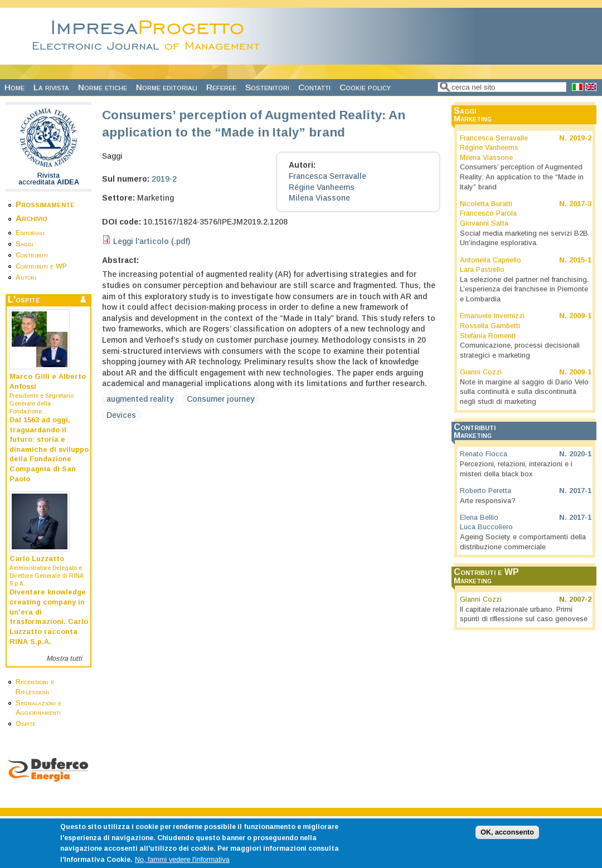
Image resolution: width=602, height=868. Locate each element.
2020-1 (580, 454)
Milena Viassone (319, 198)
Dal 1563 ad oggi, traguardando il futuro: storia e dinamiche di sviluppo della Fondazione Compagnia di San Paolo (49, 450)
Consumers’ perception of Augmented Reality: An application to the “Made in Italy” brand (522, 177)
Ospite (26, 724)
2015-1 (580, 260)
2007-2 (580, 599)
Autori (26, 277)
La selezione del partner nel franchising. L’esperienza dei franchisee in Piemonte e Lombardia (524, 289)
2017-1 (580, 491)
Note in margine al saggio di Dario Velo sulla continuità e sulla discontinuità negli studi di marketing (524, 392)
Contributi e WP (41, 266)
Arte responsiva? (488, 501)
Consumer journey (220, 399)
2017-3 (580, 204)
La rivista (51, 87)
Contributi (32, 255)
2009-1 (580, 316)
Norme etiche (103, 87)
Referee (221, 87)
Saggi (25, 244)
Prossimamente (45, 204)
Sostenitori (267, 87)
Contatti (314, 87)
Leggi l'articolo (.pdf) (152, 241)
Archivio (31, 218)
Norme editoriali (167, 87)
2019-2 (164, 179)
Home (14, 87)
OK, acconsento (507, 840)
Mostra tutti (64, 659)
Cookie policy (365, 87)
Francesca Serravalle (327, 176)
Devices (121, 415)
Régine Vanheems (322, 187)
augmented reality (140, 399)
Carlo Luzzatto (37, 559)
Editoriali (30, 233)
